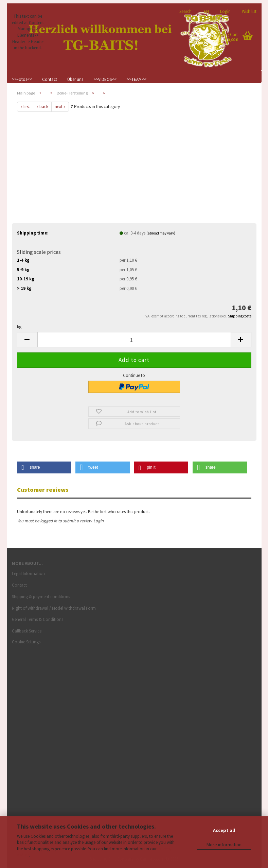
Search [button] (185, 11)
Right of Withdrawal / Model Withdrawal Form (54, 608)
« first (25, 107)
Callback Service (27, 631)
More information (224, 845)
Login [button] (225, 11)
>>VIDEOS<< (105, 79)
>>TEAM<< (137, 79)
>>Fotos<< (22, 79)
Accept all (224, 830)
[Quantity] (134, 340)
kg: (20, 327)
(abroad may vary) (161, 233)
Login (99, 521)
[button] (205, 8)
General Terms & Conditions (38, 619)
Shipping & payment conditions (41, 597)
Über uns (75, 79)
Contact (50, 79)
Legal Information (28, 574)
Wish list (249, 11)
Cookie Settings (26, 642)
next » (60, 107)
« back (42, 107)
